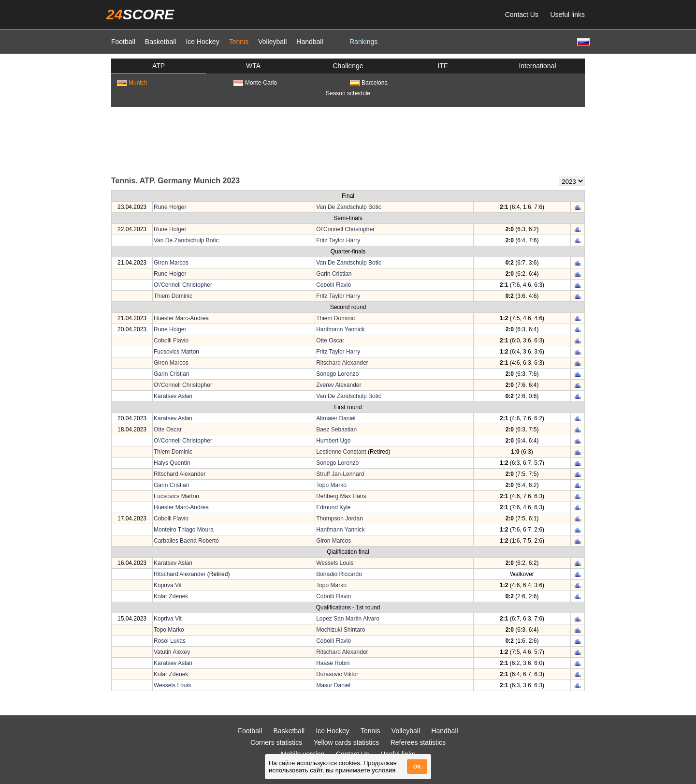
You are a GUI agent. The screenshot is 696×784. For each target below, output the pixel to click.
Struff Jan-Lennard (340, 474)
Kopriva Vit (168, 585)
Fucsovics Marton (176, 352)
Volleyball (272, 42)
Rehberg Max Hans (341, 496)
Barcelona (369, 83)
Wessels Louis (335, 563)
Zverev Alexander (339, 385)
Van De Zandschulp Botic (349, 207)
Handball (310, 42)
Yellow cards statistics (347, 742)
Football (123, 42)
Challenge (348, 66)
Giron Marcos (171, 263)
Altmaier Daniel (336, 418)
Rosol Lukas (170, 641)
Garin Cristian (334, 274)
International (537, 66)
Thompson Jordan (340, 518)
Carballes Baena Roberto (186, 541)
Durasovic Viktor (337, 674)
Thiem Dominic (173, 296)
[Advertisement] (348, 141)
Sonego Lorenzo (337, 374)
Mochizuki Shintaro (341, 630)
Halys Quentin (172, 463)
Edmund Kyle (333, 507)
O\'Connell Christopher (345, 229)
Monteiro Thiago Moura (184, 530)
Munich (132, 83)
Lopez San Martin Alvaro (348, 619)
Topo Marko (331, 485)
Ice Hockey (202, 42)
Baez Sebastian (336, 429)
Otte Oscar (330, 340)
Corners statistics (276, 742)
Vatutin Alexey (172, 652)
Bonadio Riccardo (339, 574)
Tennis (239, 42)
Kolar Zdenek (171, 596)
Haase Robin (333, 663)
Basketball (161, 42)
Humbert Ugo (333, 441)
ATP (159, 66)
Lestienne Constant (341, 452)
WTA (253, 66)
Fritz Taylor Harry (338, 240)
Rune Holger (170, 207)
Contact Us (522, 15)
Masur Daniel (333, 685)
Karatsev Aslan (173, 396)
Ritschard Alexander (342, 363)
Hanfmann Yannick (340, 329)
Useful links (567, 15)
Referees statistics (418, 742)
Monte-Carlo (255, 83)
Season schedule (348, 93)
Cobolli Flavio (333, 285)
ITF (443, 66)
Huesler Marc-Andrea (181, 318)
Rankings (363, 42)
